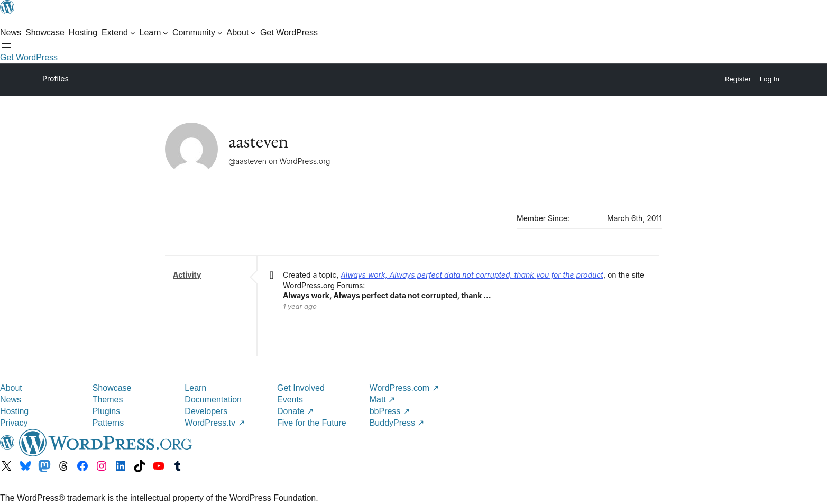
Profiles (56, 79)
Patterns (108, 423)
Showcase (112, 388)
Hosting (14, 411)
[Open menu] (6, 45)
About (11, 388)
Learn (195, 388)
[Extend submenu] (118, 33)
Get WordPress (29, 57)
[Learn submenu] (154, 33)
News (11, 400)
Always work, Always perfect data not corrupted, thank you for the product (472, 275)
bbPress (390, 411)
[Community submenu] (197, 33)
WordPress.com (404, 388)
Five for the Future (312, 423)
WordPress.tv (214, 423)
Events (290, 400)
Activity (187, 275)
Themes (108, 400)
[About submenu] (241, 33)
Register (738, 79)
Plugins (106, 411)
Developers (206, 411)
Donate (295, 411)
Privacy (14, 423)
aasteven (259, 141)
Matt (383, 400)
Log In (770, 79)
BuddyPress (397, 423)
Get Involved (301, 388)
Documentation (213, 400)
